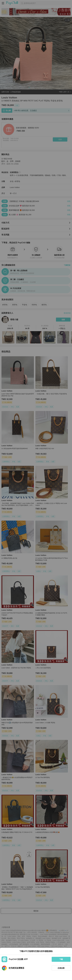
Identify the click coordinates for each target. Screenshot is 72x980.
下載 (61, 959)
